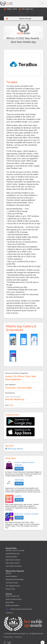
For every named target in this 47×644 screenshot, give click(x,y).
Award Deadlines (11, 576)
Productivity (10, 388)
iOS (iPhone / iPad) (22, 376)
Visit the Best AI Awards (14, 566)
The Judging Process (13, 586)
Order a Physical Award (13, 599)
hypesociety (19, 480)
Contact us (9, 613)
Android (9, 376)
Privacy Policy (10, 589)
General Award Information (15, 579)
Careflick (18, 496)
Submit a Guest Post (13, 596)
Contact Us (18, 637)
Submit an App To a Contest (15, 550)
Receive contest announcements (19, 609)
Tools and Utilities (25, 388)
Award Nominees (11, 557)
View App (19, 469)
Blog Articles (10, 602)
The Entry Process (12, 583)
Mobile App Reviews (12, 605)
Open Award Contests (13, 560)
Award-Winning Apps (13, 554)
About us (9, 573)
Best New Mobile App (15, 399)
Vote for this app (25, 19)
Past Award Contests (13, 563)
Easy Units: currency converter (27, 514)
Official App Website (14, 449)
